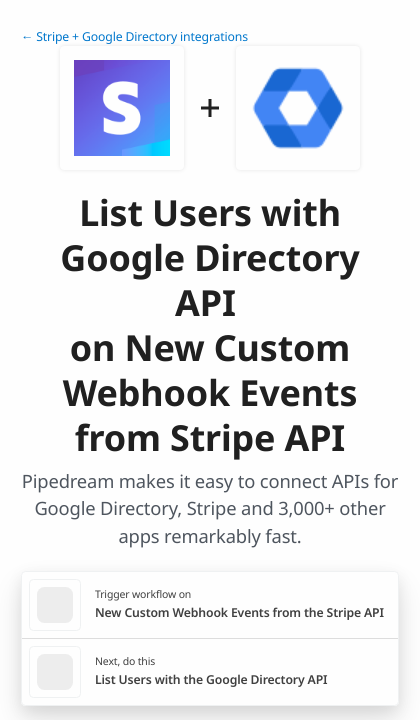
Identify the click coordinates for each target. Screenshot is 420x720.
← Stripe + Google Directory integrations (134, 36)
